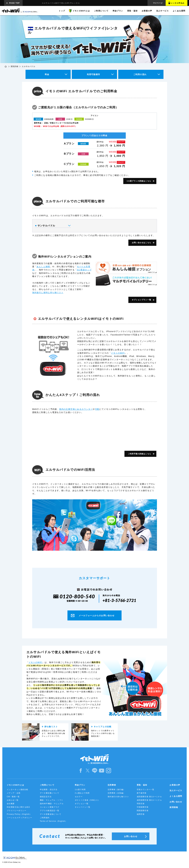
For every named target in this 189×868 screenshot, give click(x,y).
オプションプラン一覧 (142, 300)
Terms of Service (54, 821)
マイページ (158, 3)
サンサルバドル (53, 226)
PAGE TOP (15, 3)
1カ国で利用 (80, 790)
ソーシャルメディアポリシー (19, 818)
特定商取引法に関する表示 (18, 807)
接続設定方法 (46, 797)
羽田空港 (141, 804)
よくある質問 (176, 796)
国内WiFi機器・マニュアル (52, 804)
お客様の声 (175, 785)
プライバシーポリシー (17, 811)
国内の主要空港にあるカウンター (76, 409)
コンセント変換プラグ (50, 807)
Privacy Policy (19, 814)
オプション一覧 (82, 804)
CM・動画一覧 (13, 797)
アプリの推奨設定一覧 (50, 811)
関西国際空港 (143, 811)
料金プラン (80, 785)
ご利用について (47, 785)
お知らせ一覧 (13, 800)
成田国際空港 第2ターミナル (149, 800)
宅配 (97, 409)
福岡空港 (141, 814)
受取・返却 (142, 785)
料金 (47, 74)
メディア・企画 (14, 793)
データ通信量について (50, 793)
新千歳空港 (142, 793)
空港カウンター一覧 (146, 790)
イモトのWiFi (118, 353)
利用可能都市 (93, 74)
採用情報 (174, 807)
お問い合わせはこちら (142, 243)
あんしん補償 (43, 267)
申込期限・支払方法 (49, 790)
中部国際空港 (143, 807)
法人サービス (176, 790)
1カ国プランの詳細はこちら (139, 181)
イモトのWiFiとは (15, 785)
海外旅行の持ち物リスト (118, 797)
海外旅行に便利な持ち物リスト (48, 293)
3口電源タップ (84, 270)
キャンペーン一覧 (83, 807)
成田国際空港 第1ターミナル (149, 797)
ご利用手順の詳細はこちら (140, 454)
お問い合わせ (176, 802)
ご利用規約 (45, 818)
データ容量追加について (51, 814)
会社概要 (11, 804)
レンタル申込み (178, 3)
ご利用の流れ (140, 74)
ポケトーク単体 (87, 800)
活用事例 (112, 785)
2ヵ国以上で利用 (82, 793)
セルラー (79, 797)
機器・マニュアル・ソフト (52, 800)
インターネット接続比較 (17, 790)
